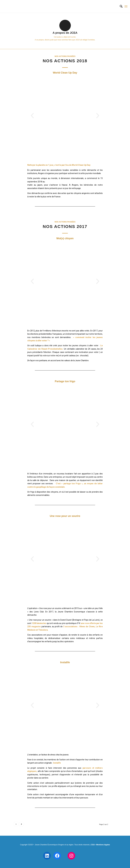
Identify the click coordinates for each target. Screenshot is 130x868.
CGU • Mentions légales (100, 845)
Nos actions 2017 (65, 226)
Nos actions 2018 (65, 61)
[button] (32, 116)
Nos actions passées (65, 56)
